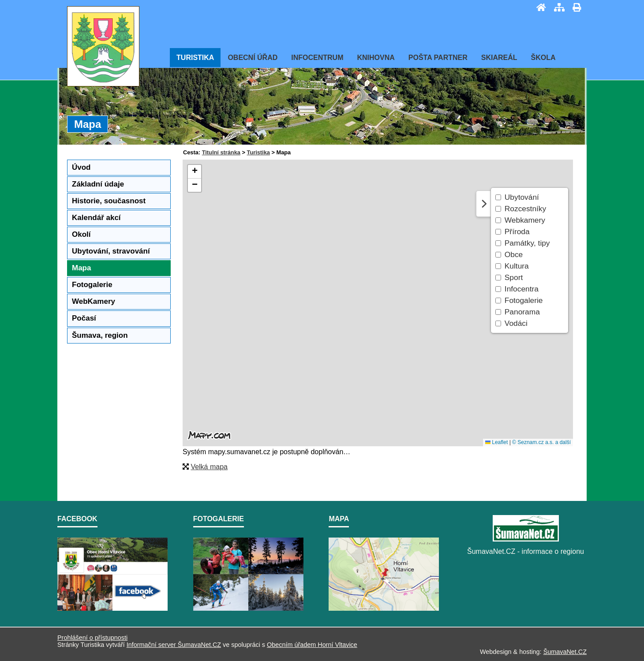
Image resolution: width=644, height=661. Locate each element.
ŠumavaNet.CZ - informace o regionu (526, 551)
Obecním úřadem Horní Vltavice (312, 645)
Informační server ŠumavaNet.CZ (174, 645)
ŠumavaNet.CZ (565, 652)
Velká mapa (209, 467)
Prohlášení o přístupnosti (92, 638)
